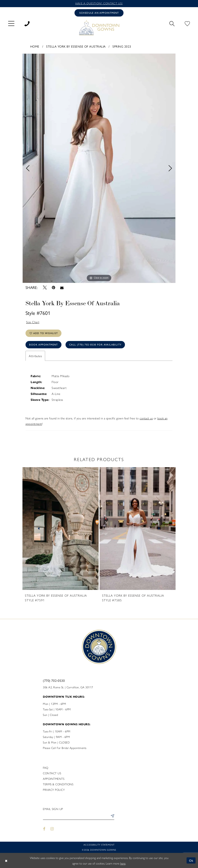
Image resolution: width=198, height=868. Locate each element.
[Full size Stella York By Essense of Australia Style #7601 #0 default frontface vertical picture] (99, 168)
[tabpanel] (99, 168)
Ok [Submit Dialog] (191, 860)
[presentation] (61, 529)
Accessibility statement (99, 845)
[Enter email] (79, 816)
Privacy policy (54, 790)
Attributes (35, 356)
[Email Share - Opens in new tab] (62, 288)
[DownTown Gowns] (99, 27)
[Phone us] (27, 23)
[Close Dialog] (6, 861)
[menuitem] (11, 23)
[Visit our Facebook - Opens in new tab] (44, 829)
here (123, 863)
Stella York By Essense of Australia (76, 47)
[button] (11, 23)
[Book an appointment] (99, 13)
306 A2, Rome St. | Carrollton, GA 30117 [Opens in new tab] (68, 687)
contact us (146, 418)
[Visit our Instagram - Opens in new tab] (52, 829)
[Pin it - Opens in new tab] (53, 288)
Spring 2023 (122, 47)
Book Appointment (43, 345)
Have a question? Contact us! (99, 3)
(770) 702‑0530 (54, 681)
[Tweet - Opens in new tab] (45, 288)
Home (35, 47)
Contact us (52, 773)
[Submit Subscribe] (112, 816)
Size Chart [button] (33, 322)
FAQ (46, 768)
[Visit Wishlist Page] (187, 23)
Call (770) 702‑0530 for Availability (95, 345)
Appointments (54, 779)
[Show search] (172, 23)
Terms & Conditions (58, 784)
